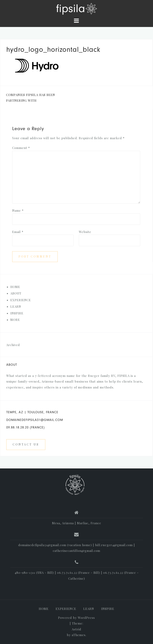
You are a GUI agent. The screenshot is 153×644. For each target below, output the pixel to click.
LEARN (16, 306)
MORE (15, 320)
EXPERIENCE (21, 300)
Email (18, 232)
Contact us (26, 444)
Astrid (76, 629)
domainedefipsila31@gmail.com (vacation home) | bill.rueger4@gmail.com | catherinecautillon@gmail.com (77, 548)
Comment (21, 148)
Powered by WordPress (76, 618)
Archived (13, 345)
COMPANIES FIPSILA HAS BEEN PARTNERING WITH (31, 98)
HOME (15, 287)
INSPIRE (17, 313)
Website (85, 232)
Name (18, 210)
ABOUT (16, 293)
